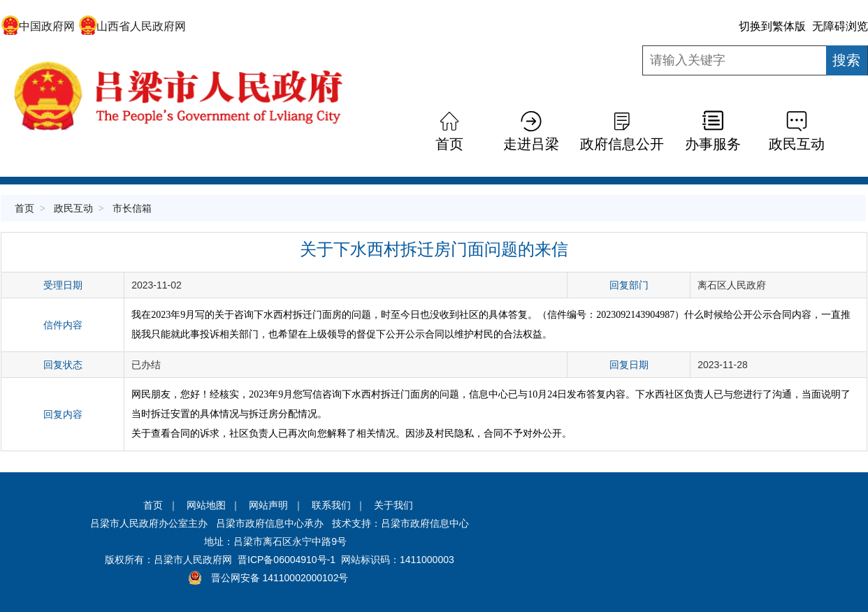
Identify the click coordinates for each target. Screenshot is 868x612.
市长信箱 (132, 208)
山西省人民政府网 (132, 26)
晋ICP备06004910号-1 (287, 560)
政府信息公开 (622, 144)
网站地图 (206, 505)
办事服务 (713, 144)
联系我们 (331, 505)
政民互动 (797, 144)
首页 (449, 144)
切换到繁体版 (772, 26)
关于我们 (393, 505)
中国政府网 (38, 26)
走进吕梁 (531, 144)
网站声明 (268, 505)
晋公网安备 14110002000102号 (280, 578)
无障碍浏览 (840, 26)
